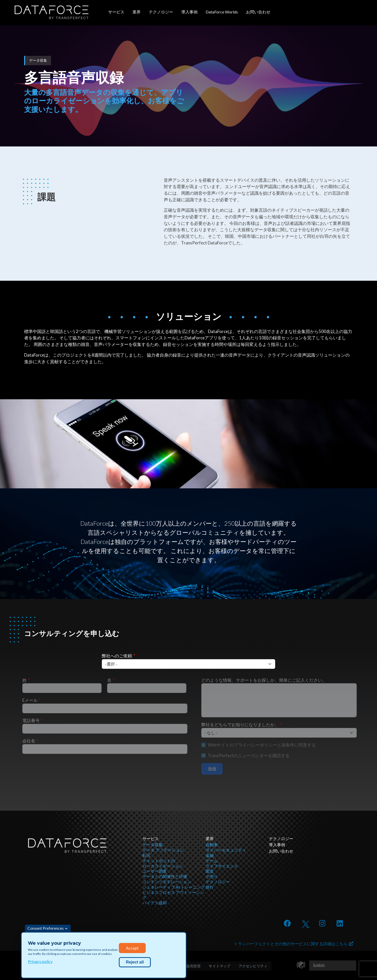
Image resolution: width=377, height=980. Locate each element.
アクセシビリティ (253, 966)
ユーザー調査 (155, 871)
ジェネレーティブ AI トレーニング (174, 887)
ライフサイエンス (222, 866)
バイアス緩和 (155, 903)
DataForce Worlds (222, 12)
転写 (146, 855)
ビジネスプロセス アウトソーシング (173, 895)
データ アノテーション (163, 850)
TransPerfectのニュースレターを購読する (249, 755)
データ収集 (153, 845)
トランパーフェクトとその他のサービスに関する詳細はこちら (293, 944)
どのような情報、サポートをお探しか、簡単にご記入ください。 (264, 680)
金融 (210, 855)
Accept (132, 948)
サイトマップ (219, 966)
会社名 (29, 741)
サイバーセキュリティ (226, 850)
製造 (210, 871)
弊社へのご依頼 (117, 656)
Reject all (135, 962)
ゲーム (212, 861)
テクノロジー (161, 12)
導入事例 (189, 12)
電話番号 (31, 720)
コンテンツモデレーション (167, 882)
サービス (116, 12)
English (319, 965)
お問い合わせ (258, 12)
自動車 (212, 845)
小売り (212, 876)
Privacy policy (40, 961)
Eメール (30, 700)
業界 (137, 12)
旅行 (210, 887)
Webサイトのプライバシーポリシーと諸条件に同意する (262, 745)
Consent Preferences (46, 928)
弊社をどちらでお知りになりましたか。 (240, 725)
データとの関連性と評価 (165, 876)
